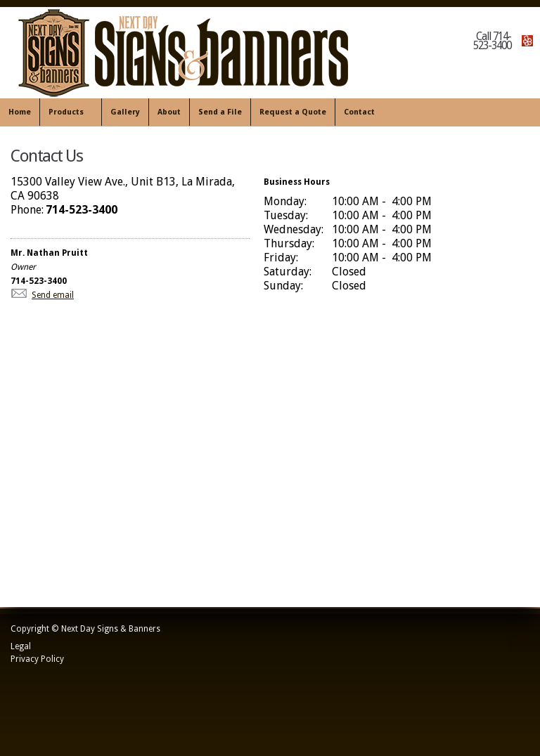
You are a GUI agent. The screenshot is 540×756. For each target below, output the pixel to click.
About (169, 112)
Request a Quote (293, 112)
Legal (21, 646)
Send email (53, 295)
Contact (359, 112)
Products (68, 113)
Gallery (125, 112)
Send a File (220, 112)
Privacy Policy (37, 659)
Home (20, 112)
